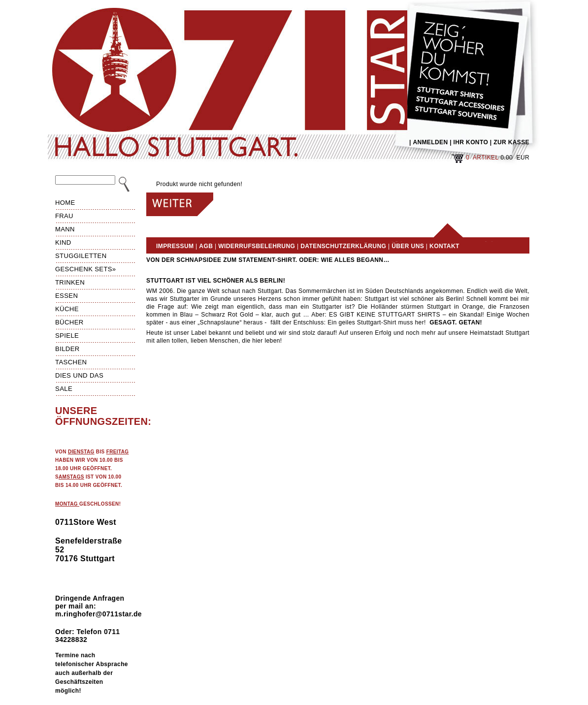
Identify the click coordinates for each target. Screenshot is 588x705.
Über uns (408, 246)
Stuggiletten (81, 256)
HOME (65, 203)
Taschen (71, 362)
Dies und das (79, 375)
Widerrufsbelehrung (257, 246)
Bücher (69, 322)
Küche (67, 309)
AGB (206, 246)
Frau (64, 216)
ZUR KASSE (511, 142)
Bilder (67, 349)
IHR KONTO (471, 142)
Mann (65, 229)
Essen (66, 296)
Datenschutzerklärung (343, 246)
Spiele (67, 336)
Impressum (175, 246)
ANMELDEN (430, 142)
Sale (64, 389)
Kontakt (444, 246)
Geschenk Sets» (86, 269)
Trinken (70, 282)
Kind (63, 242)
